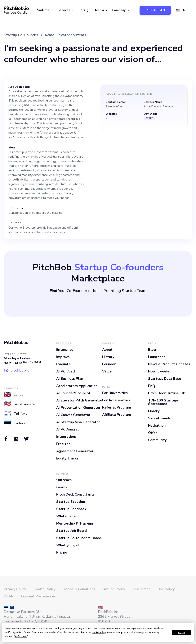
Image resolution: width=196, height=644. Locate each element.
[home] (16, 10)
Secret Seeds (159, 418)
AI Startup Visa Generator (78, 422)
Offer (153, 433)
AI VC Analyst (68, 429)
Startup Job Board (71, 531)
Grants (62, 487)
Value (107, 371)
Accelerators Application (77, 386)
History (108, 357)
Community (157, 440)
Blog (152, 350)
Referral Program (117, 407)
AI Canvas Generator (73, 415)
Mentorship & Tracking (75, 523)
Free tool (64, 444)
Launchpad (157, 357)
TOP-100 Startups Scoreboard (163, 402)
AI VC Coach (66, 371)
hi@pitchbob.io (17, 370)
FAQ (152, 386)
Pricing (83, 10)
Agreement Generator (75, 451)
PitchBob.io (16, 343)
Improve (63, 357)
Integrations (66, 437)
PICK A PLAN (155, 10)
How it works (159, 371)
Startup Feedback (71, 509)
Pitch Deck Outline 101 (167, 393)
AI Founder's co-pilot (73, 393)
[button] (44, 10)
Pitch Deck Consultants (75, 494)
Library (154, 411)
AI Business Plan (70, 379)
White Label (67, 516)
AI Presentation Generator (78, 408)
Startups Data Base (165, 379)
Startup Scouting (71, 502)
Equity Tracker (68, 458)
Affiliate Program (117, 415)
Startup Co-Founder (21, 35)
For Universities (115, 393)
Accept (181, 633)
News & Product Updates (169, 364)
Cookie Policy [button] (99, 633)
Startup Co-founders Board (79, 538)
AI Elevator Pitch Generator (79, 400)
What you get (68, 545)
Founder (109, 364)
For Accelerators (116, 400)
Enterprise (65, 350)
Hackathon (157, 426)
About (107, 350)
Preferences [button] (21, 637)
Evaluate (63, 364)
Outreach (64, 480)
